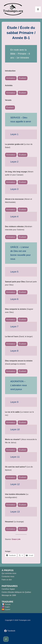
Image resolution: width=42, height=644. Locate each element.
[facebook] (10, 631)
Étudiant (23, 78)
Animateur (11, 78)
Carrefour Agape (8, 589)
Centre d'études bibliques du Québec (16, 592)
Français (6, 604)
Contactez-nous (8, 576)
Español (6, 609)
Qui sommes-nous (9, 573)
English (6, 607)
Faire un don (7, 580)
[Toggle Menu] (38, 9)
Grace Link (16, 539)
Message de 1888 (9, 595)
